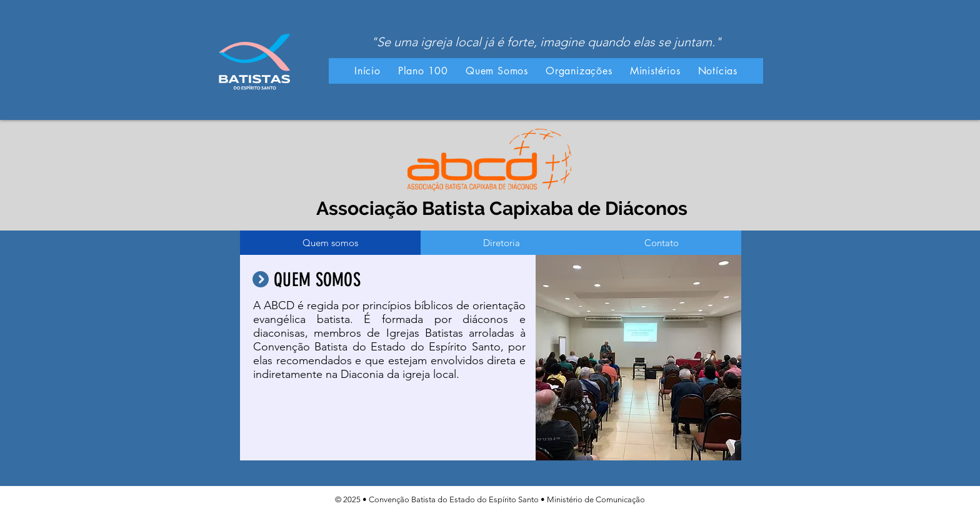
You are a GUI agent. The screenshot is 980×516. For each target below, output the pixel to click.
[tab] (330, 243)
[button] (497, 71)
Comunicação (620, 499)
